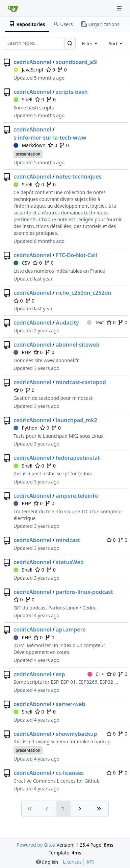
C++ (96, 674)
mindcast (68, 540)
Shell (23, 99)
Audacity (67, 323)
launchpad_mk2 (76, 420)
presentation (28, 154)
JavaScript (29, 70)
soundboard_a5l (77, 62)
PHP (22, 352)
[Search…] (70, 44)
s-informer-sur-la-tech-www (50, 138)
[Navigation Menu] (120, 8)
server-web (70, 704)
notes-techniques (79, 177)
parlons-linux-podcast (84, 592)
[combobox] (90, 43)
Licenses (72, 862)
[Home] (13, 8)
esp (60, 674)
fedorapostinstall (78, 458)
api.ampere (71, 629)
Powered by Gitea (36, 845)
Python (25, 428)
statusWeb (70, 562)
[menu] (47, 862)
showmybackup (76, 734)
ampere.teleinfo (77, 496)
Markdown (30, 145)
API (90, 862)
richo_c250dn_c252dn (84, 293)
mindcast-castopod (81, 382)
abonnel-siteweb (77, 345)
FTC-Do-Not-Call (76, 255)
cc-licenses (70, 773)
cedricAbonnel (32, 62)
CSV (22, 263)
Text (95, 322)
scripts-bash (72, 92)
